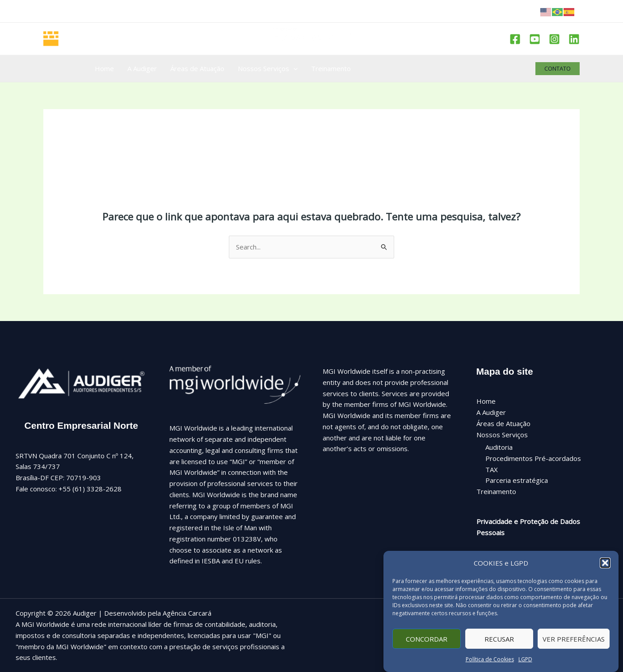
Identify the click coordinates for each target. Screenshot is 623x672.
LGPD (525, 666)
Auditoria (499, 447)
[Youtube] (535, 39)
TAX (492, 469)
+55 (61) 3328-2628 (90, 489)
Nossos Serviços (502, 435)
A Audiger (491, 412)
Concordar (427, 646)
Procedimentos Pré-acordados (533, 458)
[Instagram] (554, 39)
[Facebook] (515, 39)
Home (486, 401)
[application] (293, 68)
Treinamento (496, 491)
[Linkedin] (574, 39)
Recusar (499, 646)
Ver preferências (574, 646)
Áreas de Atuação (503, 423)
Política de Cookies (490, 666)
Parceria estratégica (517, 480)
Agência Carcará (187, 613)
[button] (605, 570)
